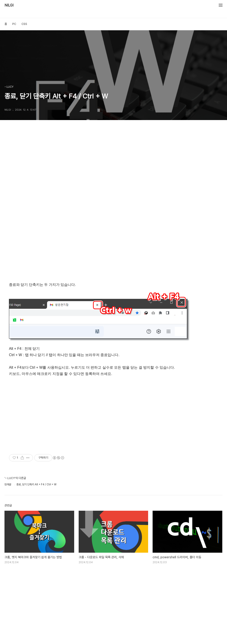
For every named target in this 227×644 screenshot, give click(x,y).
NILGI (9, 5)
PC (14, 24)
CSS (24, 24)
